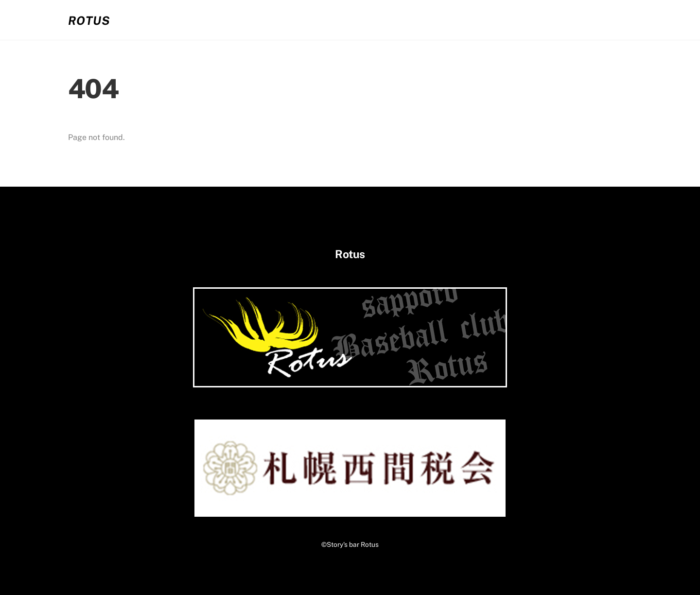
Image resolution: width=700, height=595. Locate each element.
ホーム (308, 20)
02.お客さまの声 (477, 20)
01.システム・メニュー (384, 20)
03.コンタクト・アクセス (576, 20)
